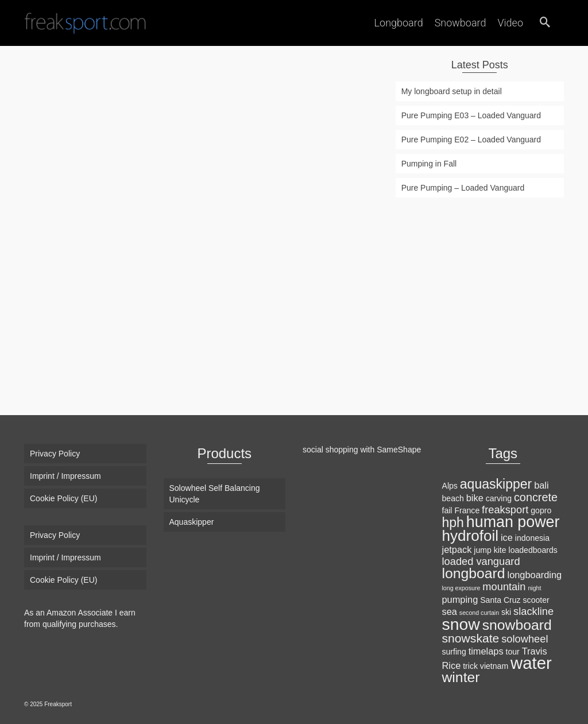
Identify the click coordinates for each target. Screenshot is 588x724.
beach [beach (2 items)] (453, 498)
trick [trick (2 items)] (470, 666)
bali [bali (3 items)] (541, 485)
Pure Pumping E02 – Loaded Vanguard (471, 140)
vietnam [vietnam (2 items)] (494, 666)
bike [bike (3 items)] (475, 498)
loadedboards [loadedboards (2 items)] (533, 550)
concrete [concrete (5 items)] (536, 497)
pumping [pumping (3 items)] (460, 599)
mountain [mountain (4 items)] (504, 586)
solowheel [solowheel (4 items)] (525, 639)
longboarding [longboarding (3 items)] (535, 575)
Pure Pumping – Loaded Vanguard (463, 188)
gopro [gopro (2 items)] (541, 510)
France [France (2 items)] (467, 510)
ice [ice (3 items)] (507, 537)
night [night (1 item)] (534, 588)
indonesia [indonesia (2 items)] (532, 538)
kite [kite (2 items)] (500, 550)
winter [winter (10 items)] (461, 677)
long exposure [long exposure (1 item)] (461, 588)
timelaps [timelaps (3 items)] (486, 651)
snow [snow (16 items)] (461, 624)
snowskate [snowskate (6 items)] (471, 638)
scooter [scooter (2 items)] (536, 600)
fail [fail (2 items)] (447, 510)
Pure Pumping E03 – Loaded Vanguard (471, 115)
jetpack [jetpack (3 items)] (457, 549)
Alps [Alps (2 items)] (450, 486)
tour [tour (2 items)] (513, 652)
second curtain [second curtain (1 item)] (479, 613)
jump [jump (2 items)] (483, 550)
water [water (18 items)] (531, 663)
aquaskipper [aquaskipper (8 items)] (496, 484)
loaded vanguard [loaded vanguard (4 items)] (481, 561)
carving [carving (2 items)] (499, 498)
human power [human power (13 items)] (513, 522)
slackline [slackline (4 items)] (533, 611)
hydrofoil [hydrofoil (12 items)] (471, 536)
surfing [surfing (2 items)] (454, 652)
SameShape (399, 450)
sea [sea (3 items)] (450, 611)
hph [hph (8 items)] (453, 522)
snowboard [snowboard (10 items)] (517, 625)
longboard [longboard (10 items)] (474, 573)
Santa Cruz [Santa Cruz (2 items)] (500, 600)
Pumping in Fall (429, 164)
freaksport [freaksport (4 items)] (505, 510)
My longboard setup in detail (452, 91)
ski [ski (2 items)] (506, 612)
